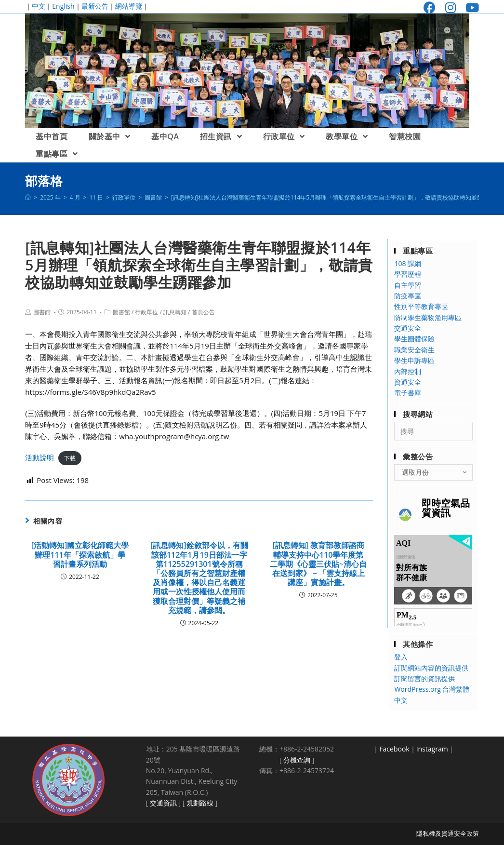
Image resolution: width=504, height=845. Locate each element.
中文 (39, 6)
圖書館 (42, 312)
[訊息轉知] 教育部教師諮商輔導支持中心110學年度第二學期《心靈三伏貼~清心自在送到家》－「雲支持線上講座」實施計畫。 (318, 564)
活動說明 (40, 457)
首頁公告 (203, 312)
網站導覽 (129, 6)
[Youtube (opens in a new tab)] (470, 7)
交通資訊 (163, 803)
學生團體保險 (414, 339)
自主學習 (408, 285)
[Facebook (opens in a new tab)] (430, 7)
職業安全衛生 (414, 350)
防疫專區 (408, 296)
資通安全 (408, 382)
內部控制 (408, 371)
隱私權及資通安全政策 (448, 833)
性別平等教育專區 (421, 306)
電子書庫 (408, 393)
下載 (70, 458)
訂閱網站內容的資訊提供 (431, 668)
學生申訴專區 (414, 360)
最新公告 (95, 6)
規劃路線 (200, 803)
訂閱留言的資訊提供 (424, 678)
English (63, 6)
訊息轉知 (175, 312)
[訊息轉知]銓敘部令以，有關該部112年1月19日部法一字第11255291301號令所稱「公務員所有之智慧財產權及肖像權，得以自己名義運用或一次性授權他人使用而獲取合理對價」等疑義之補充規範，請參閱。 (199, 578)
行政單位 (146, 312)
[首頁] (28, 197)
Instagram (432, 749)
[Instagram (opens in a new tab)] (451, 7)
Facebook (394, 749)
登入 (401, 657)
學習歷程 (408, 274)
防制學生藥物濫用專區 (428, 317)
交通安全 (408, 328)
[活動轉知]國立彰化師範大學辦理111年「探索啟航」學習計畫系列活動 (80, 555)
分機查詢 (297, 760)
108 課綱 (408, 263)
